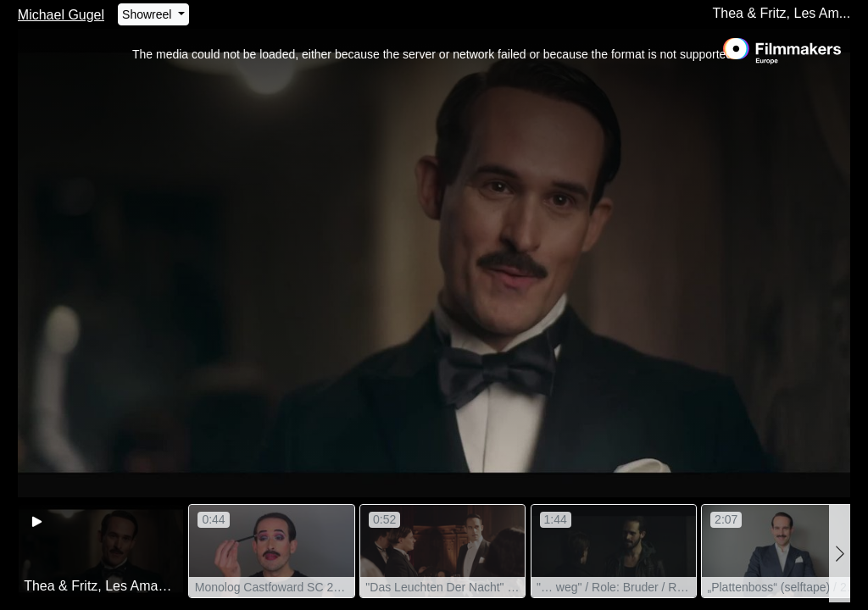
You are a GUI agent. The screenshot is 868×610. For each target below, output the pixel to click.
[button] (840, 554)
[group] (101, 552)
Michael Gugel (61, 15)
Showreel (148, 14)
